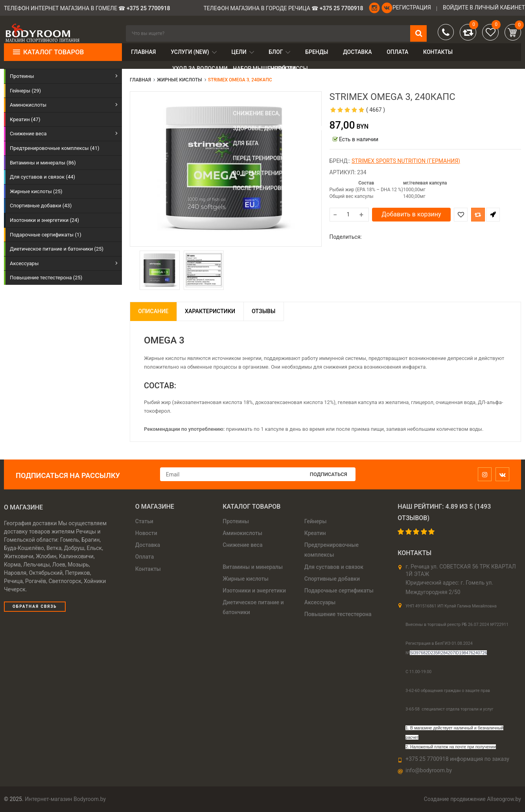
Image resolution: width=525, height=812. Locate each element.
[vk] (504, 475)
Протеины (236, 521)
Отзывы (280, 311)
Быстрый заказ (493, 215)
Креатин (315, 533)
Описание (156, 311)
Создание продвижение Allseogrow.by (472, 799)
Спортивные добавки (332, 579)
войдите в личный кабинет (484, 7)
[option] (160, 270)
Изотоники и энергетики (254, 591)
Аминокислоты (242, 533)
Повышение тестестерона (338, 614)
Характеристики (220, 311)
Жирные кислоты (246, 579)
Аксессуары (320, 602)
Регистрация (412, 7)
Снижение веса (242, 545)
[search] (276, 33)
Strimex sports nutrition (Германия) (406, 161)
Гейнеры (316, 521)
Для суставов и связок (334, 567)
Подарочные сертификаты (339, 591)
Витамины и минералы (253, 567)
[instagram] (487, 475)
